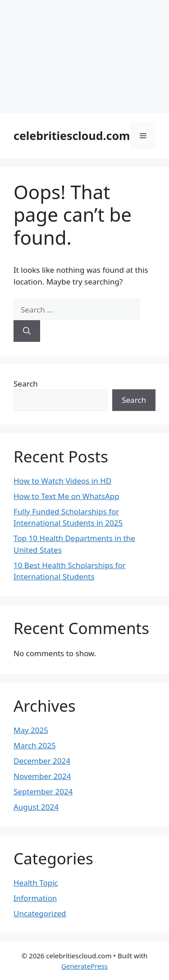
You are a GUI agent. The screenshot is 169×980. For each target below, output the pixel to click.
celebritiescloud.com (72, 135)
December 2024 (42, 761)
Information (35, 898)
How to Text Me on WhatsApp (66, 496)
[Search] (27, 331)
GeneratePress (84, 966)
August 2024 (36, 807)
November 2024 (42, 776)
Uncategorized (40, 913)
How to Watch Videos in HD (62, 481)
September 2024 (43, 791)
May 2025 (31, 730)
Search (26, 384)
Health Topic (36, 883)
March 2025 (35, 745)
